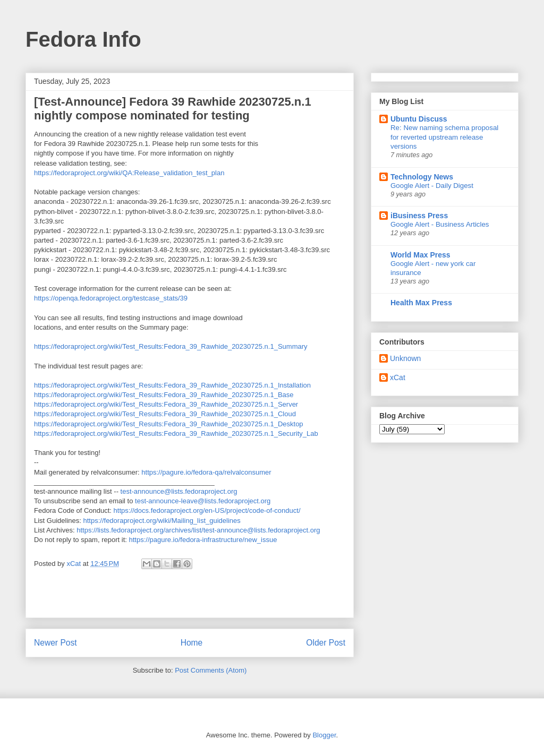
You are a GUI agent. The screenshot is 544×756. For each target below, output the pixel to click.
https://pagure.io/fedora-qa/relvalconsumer (206, 472)
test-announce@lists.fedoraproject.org (179, 491)
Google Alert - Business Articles (440, 224)
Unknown (405, 358)
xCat (398, 377)
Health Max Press (421, 303)
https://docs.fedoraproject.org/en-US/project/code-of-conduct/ (207, 510)
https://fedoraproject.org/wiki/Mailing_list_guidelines (162, 521)
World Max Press (420, 255)
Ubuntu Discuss (419, 119)
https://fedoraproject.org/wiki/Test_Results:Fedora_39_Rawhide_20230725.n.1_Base (164, 395)
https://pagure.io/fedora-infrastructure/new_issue (203, 540)
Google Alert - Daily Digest (432, 186)
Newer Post (56, 643)
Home (192, 643)
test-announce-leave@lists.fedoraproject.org (203, 501)
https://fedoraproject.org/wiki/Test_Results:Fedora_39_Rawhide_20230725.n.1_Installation (172, 385)
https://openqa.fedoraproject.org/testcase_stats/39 (111, 298)
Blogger (324, 735)
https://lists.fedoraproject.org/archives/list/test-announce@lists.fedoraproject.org (198, 530)
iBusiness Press (419, 216)
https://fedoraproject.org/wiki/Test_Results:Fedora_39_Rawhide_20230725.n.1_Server (166, 404)
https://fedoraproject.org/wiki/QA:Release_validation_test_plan (129, 173)
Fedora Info (83, 39)
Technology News (422, 177)
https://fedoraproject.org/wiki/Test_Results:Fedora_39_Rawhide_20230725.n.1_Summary (171, 346)
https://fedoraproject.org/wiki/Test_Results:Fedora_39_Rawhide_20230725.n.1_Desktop (169, 424)
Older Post (326, 643)
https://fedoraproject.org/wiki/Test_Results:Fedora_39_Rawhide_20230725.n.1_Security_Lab (176, 433)
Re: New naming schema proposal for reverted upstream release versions (444, 137)
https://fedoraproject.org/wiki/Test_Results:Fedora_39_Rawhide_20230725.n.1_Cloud (165, 414)
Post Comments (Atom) (211, 670)
